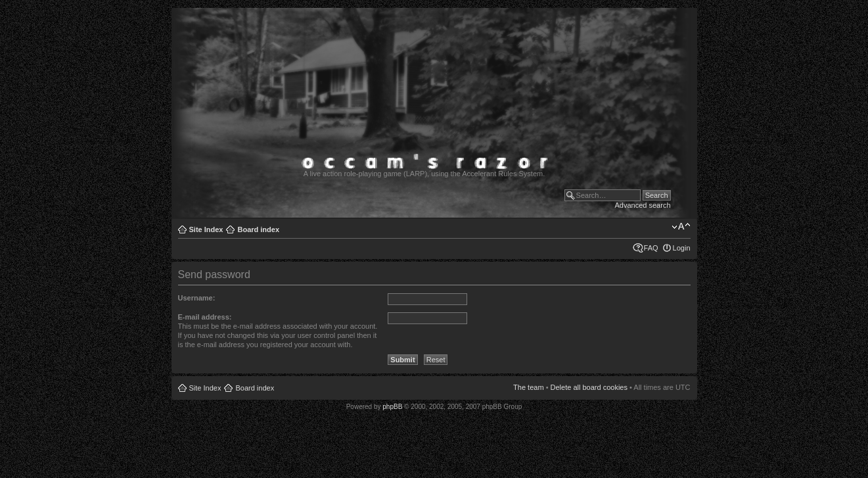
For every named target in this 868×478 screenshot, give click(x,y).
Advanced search (643, 205)
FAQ (651, 248)
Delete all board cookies (589, 387)
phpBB (392, 407)
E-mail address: (205, 317)
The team (528, 387)
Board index (258, 229)
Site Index (206, 229)
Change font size (681, 227)
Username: (197, 298)
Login (682, 248)
